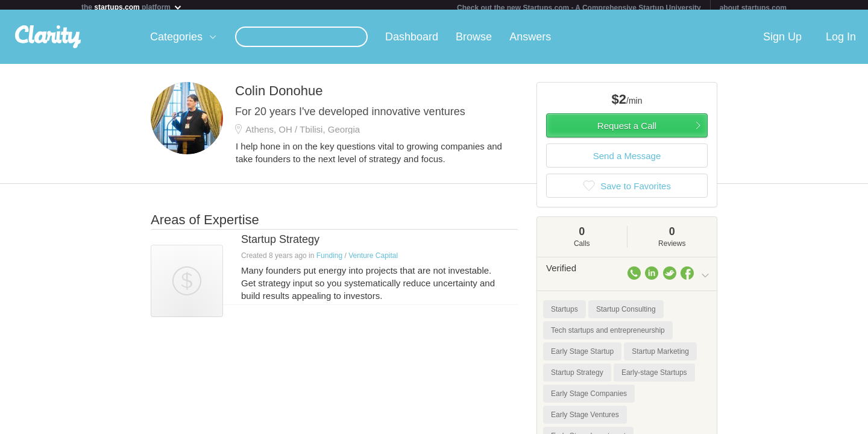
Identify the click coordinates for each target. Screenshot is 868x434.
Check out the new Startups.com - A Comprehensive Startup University (579, 8)
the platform (132, 7)
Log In (841, 42)
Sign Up (782, 42)
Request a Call (627, 131)
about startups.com (753, 8)
